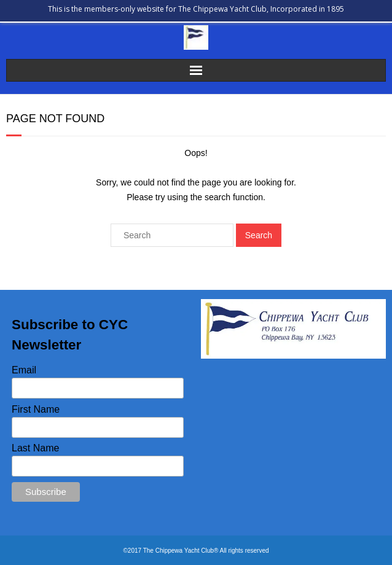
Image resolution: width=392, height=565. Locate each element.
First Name (36, 409)
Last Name (35, 448)
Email (24, 370)
